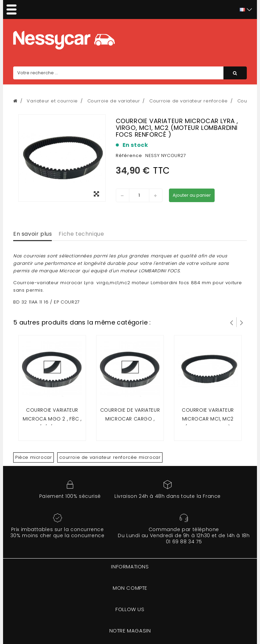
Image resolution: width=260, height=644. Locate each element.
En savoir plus (32, 234)
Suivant (242, 322)
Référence (129, 155)
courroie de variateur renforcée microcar (110, 457)
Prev (232, 322)
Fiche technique (81, 234)
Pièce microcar (34, 457)
